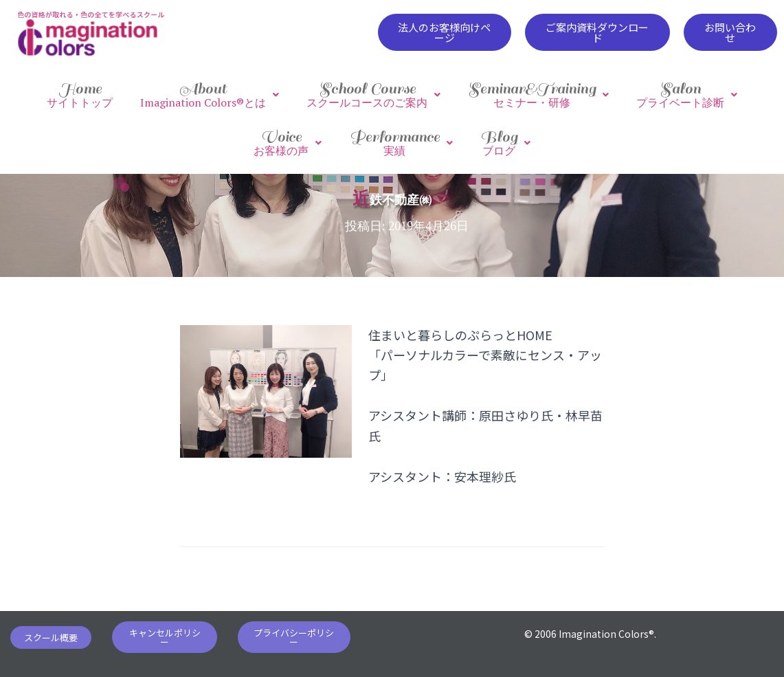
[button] (445, 32)
